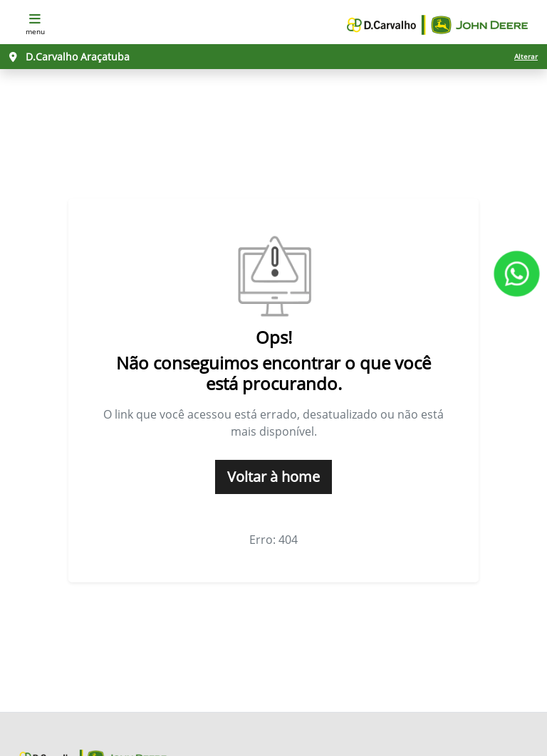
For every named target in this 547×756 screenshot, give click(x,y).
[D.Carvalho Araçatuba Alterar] (273, 57)
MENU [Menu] (35, 23)
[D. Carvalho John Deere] (437, 23)
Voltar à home (273, 477)
